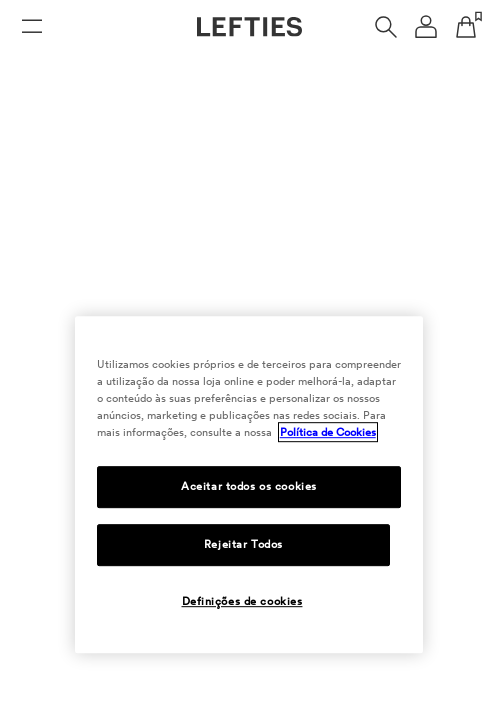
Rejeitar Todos (243, 544)
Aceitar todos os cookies (249, 486)
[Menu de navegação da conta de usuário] (426, 27)
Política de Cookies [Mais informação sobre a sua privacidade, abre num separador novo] (328, 432)
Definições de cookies (242, 601)
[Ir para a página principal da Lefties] (249, 27)
